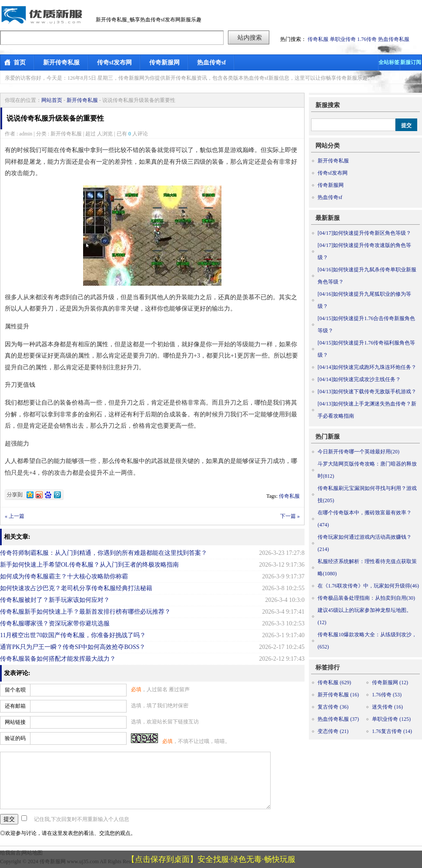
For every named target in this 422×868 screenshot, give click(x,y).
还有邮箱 (15, 706)
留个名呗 (15, 690)
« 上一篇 (15, 516)
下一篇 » (290, 516)
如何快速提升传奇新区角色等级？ (364, 233)
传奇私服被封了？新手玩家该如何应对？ (55, 600)
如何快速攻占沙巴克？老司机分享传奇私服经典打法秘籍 (76, 588)
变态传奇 (333, 731)
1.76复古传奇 (392, 731)
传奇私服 (318, 39)
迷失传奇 (387, 707)
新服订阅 (411, 62)
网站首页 (52, 100)
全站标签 (389, 62)
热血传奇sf (211, 62)
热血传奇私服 (394, 39)
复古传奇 (333, 707)
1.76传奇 (367, 39)
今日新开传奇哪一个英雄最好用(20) (358, 452)
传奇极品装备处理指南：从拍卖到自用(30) (366, 598)
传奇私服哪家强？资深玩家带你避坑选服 (55, 623)
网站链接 (15, 722)
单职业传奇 (343, 39)
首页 (20, 62)
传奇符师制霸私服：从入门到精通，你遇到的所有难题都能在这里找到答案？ (104, 553)
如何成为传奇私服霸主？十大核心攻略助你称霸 (64, 576)
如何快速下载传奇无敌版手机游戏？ (367, 392)
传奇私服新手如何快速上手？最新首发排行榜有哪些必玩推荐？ (85, 612)
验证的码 (15, 738)
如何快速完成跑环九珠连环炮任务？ (367, 367)
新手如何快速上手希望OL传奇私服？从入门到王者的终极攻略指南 (89, 565)
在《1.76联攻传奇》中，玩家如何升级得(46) (368, 586)
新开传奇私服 (61, 62)
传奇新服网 (164, 62)
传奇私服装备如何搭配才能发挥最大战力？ (58, 659)
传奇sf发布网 (114, 62)
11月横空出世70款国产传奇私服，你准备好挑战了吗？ (73, 635)
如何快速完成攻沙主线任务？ (359, 379)
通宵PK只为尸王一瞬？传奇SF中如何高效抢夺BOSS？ (73, 647)
